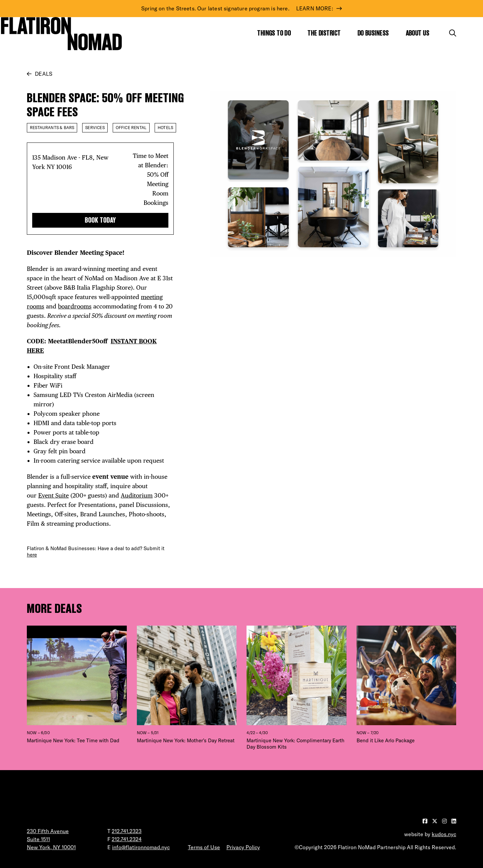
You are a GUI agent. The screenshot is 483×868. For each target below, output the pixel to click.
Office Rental (131, 128)
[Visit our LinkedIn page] (454, 821)
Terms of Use (204, 847)
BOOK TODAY (100, 220)
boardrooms (75, 306)
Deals (44, 74)
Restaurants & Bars (52, 128)
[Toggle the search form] (453, 33)
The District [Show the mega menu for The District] (324, 33)
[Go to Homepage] (61, 34)
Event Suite (53, 495)
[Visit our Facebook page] (426, 821)
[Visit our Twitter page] (435, 821)
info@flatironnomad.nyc (141, 847)
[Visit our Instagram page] (445, 821)
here (32, 555)
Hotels (165, 128)
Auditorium (137, 495)
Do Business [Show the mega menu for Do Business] (373, 33)
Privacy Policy (243, 847)
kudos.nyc (444, 834)
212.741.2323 (127, 831)
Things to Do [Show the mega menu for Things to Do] (274, 33)
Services (95, 128)
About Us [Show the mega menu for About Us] (418, 33)
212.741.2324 (127, 839)
